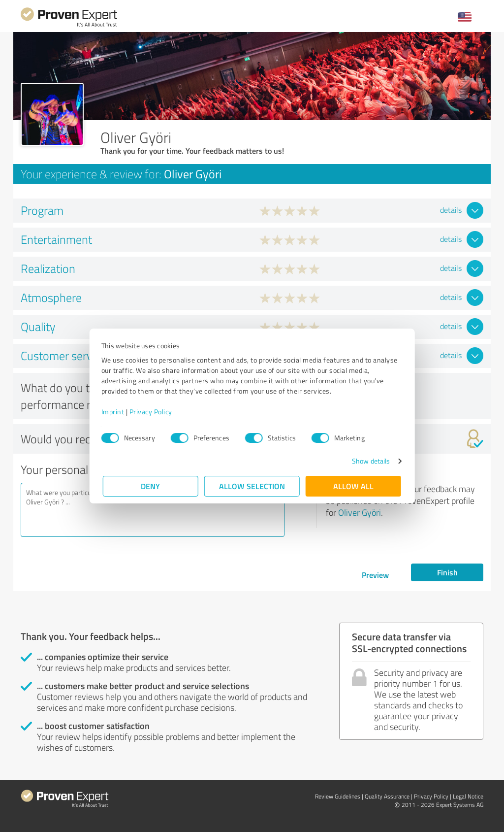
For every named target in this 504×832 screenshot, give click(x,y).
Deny (151, 486)
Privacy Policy (152, 412)
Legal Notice (468, 796)
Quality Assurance (387, 796)
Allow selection (252, 486)
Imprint (114, 412)
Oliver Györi (360, 512)
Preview (375, 575)
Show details (369, 461)
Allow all (353, 486)
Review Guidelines (338, 796)
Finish (447, 572)
